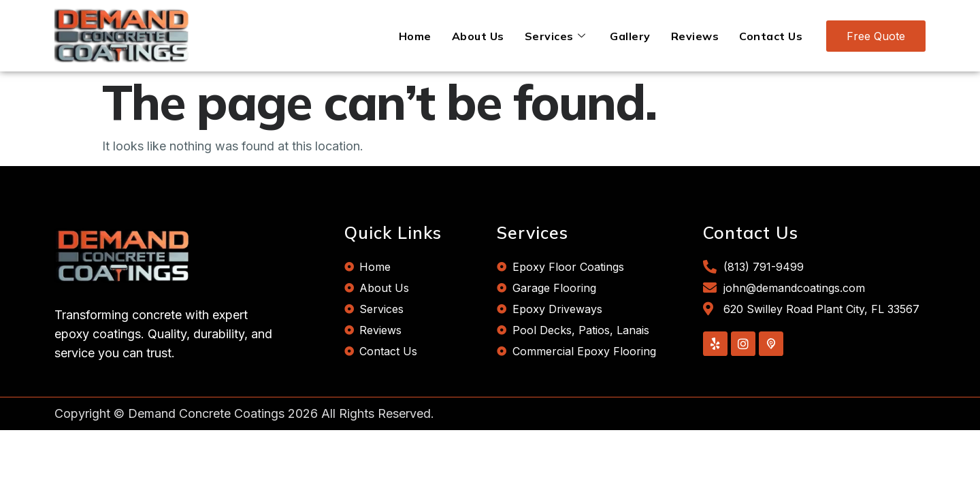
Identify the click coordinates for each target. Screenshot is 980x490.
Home (415, 36)
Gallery (630, 36)
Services (555, 36)
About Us (478, 36)
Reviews (695, 36)
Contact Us (771, 36)
